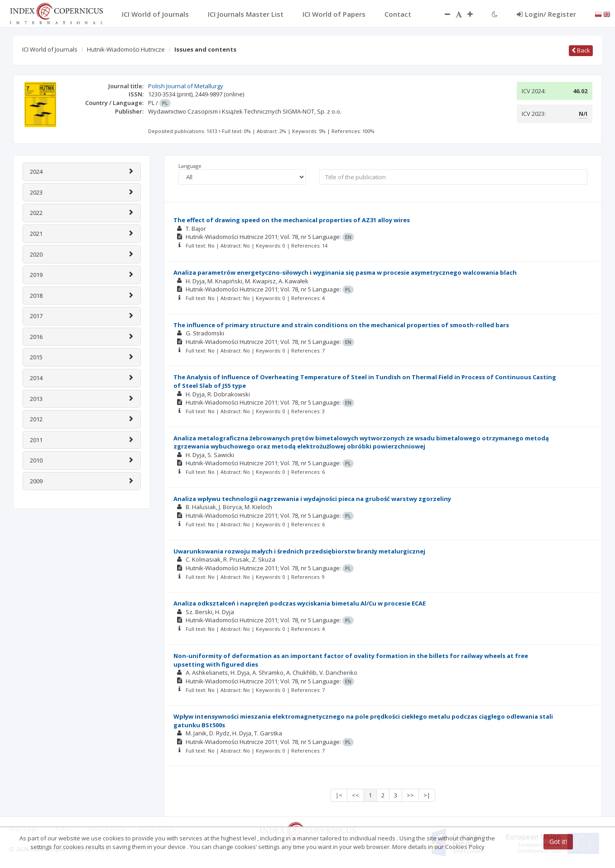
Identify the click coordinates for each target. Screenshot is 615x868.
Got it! (558, 842)
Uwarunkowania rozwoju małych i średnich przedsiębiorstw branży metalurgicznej (299, 551)
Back (581, 50)
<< (356, 795)
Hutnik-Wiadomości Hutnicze (126, 49)
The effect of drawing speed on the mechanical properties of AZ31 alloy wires (292, 220)
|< (339, 795)
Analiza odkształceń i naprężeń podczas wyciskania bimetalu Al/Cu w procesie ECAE (300, 603)
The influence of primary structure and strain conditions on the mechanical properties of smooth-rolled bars (341, 325)
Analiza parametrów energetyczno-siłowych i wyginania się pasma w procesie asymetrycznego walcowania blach (345, 272)
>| (427, 795)
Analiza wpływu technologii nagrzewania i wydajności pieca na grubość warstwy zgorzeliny (312, 499)
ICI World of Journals (50, 49)
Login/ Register (546, 14)
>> (410, 795)
